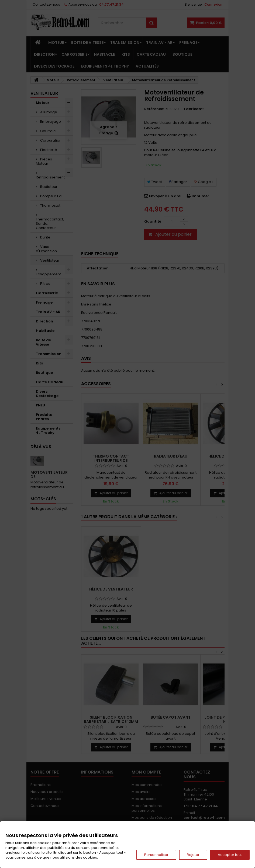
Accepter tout (230, 855)
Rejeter (193, 855)
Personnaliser (156, 855)
